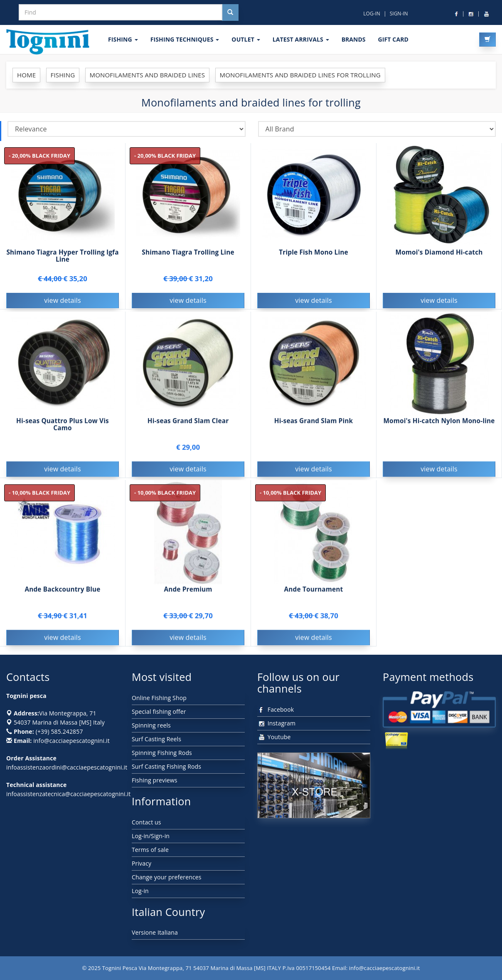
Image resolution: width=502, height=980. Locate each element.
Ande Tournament (314, 590)
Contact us (146, 822)
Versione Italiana (155, 932)
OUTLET (246, 39)
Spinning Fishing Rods (162, 753)
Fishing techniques (185, 39)
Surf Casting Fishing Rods (166, 766)
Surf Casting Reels (156, 739)
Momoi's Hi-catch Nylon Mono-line (439, 422)
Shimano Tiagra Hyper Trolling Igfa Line (62, 256)
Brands (354, 39)
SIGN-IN (399, 14)
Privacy (141, 863)
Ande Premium (188, 590)
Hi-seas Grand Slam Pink (314, 422)
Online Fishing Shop (159, 698)
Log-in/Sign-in (151, 836)
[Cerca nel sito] (230, 12)
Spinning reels (151, 725)
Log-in (140, 891)
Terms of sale (150, 850)
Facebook (276, 709)
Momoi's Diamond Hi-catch (439, 252)
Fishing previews (155, 780)
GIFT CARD (393, 39)
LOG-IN (372, 14)
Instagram (276, 723)
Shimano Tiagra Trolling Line (188, 252)
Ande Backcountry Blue (62, 590)
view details (63, 300)
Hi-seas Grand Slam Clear (188, 422)
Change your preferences (167, 877)
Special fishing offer (159, 711)
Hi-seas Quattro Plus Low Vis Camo (63, 426)
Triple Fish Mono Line (314, 252)
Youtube (274, 737)
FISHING (123, 39)
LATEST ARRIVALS (301, 39)
